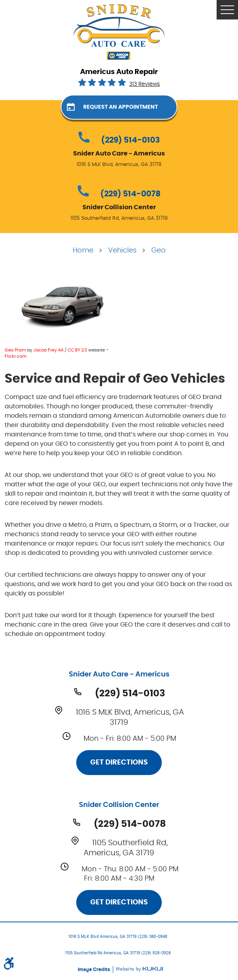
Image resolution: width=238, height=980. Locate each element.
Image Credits (94, 969)
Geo (158, 251)
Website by (139, 969)
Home (83, 251)
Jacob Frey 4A (48, 350)
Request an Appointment (121, 107)
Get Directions (119, 763)
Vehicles (122, 251)
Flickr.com (16, 356)
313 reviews (144, 84)
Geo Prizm (15, 350)
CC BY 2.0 (77, 350)
